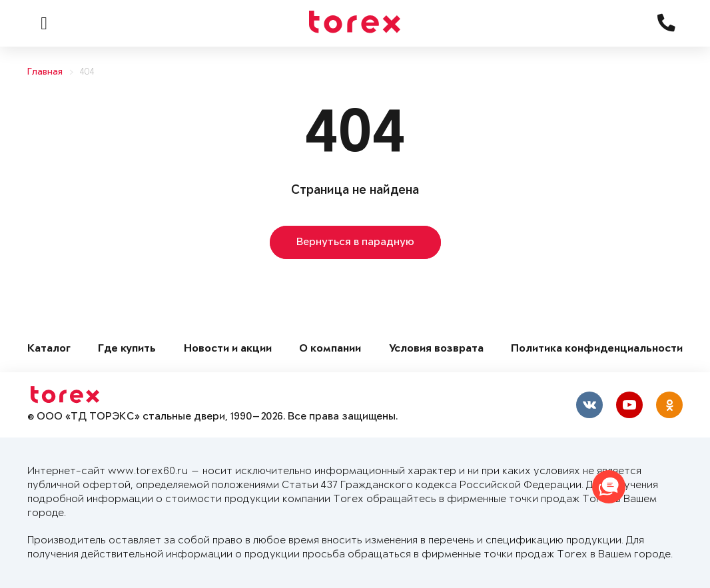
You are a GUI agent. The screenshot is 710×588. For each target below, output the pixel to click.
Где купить (127, 349)
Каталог (49, 349)
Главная (45, 72)
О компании (330, 349)
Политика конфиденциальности (597, 349)
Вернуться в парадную (355, 242)
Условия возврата (436, 349)
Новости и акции (228, 349)
